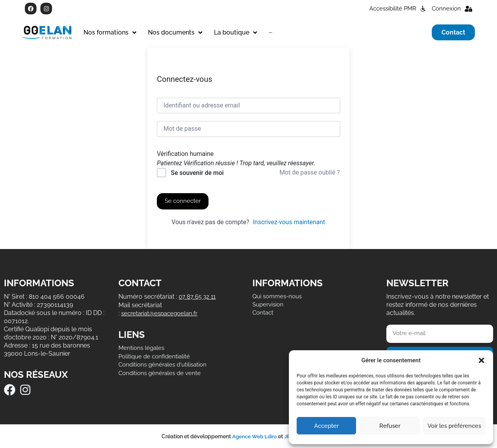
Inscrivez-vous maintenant (289, 222)
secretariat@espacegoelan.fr (162, 312)
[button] (481, 360)
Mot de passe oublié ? (310, 172)
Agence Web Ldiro (253, 436)
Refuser (390, 426)
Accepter (326, 426)
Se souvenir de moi (197, 173)
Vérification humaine (185, 154)
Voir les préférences (454, 426)
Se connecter (184, 201)
